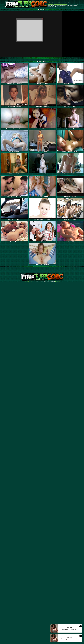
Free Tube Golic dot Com (59, 3)
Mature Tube (51, 4)
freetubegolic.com (27, 282)
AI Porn (65, 4)
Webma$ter (58, 282)
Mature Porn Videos (58, 4)
